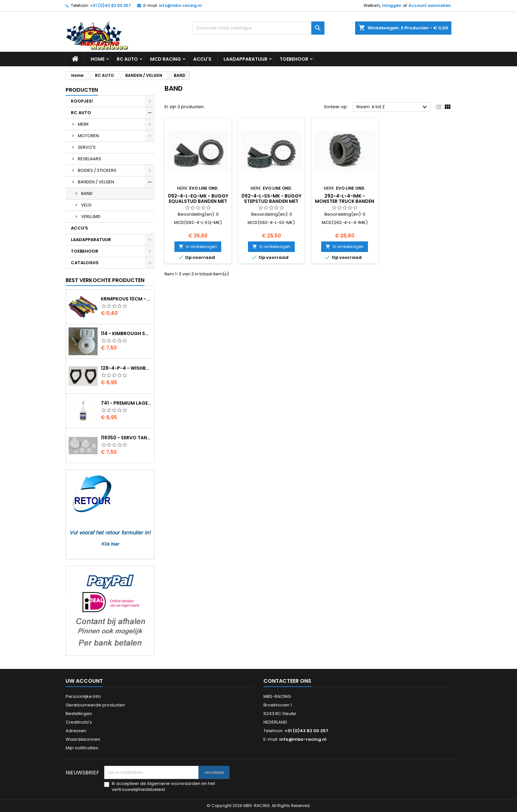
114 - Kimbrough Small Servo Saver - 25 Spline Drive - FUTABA (126, 333)
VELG (86, 205)
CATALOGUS (85, 263)
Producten (82, 90)
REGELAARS (90, 159)
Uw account (84, 681)
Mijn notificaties (82, 748)
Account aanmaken (430, 5)
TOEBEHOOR (294, 59)
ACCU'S (202, 59)
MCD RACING (166, 59)
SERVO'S (87, 147)
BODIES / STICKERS (97, 170)
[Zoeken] (258, 28)
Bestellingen (79, 714)
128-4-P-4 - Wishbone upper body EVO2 (126, 368)
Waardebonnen (83, 739)
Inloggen (392, 5)
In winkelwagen (198, 247)
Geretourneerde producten (95, 705)
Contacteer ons (287, 681)
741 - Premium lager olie (126, 403)
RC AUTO (127, 59)
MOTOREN (88, 136)
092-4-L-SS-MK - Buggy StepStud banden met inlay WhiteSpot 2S (271, 201)
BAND (87, 193)
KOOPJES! (82, 101)
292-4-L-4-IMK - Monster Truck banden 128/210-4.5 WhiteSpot (345, 201)
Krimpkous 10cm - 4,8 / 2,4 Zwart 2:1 (126, 299)
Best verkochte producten (105, 280)
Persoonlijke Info (83, 696)
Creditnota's (79, 722)
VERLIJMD (91, 217)
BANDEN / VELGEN (96, 182)
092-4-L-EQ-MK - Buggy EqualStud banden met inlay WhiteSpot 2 (198, 201)
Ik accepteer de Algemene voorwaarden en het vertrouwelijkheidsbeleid (163, 787)
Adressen (76, 731)
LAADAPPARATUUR (245, 59)
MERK (83, 124)
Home (98, 59)
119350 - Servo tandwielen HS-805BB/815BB (126, 438)
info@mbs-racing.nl (180, 5)
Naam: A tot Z (393, 107)
